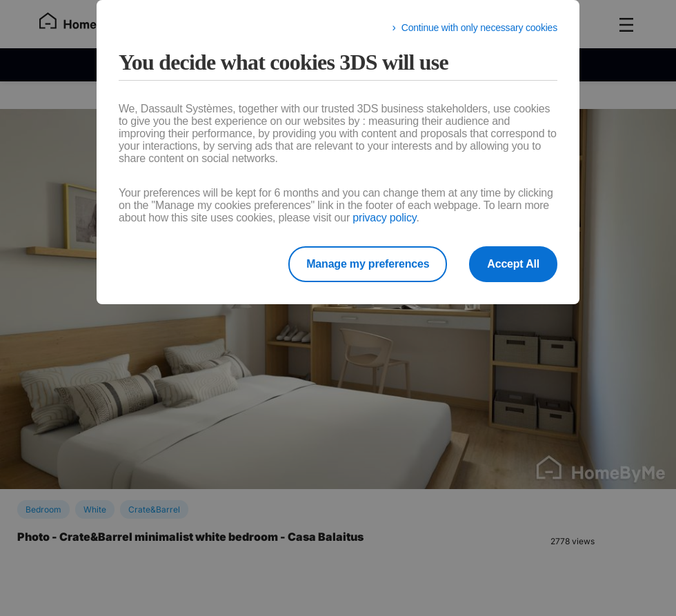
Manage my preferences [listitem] (368, 264)
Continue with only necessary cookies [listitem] (479, 28)
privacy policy (384, 218)
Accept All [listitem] (513, 264)
